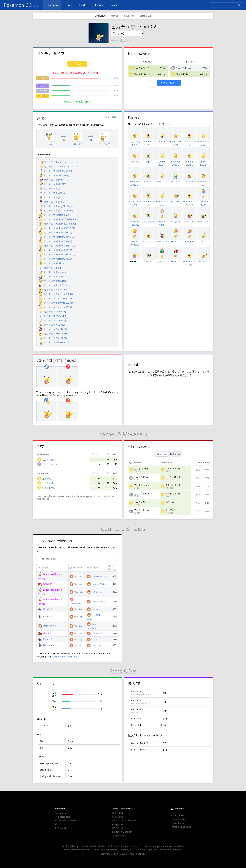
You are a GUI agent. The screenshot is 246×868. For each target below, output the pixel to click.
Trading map (119, 836)
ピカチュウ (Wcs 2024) (53, 338)
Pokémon (52, 6)
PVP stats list (62, 828)
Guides (83, 5)
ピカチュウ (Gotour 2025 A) (55, 250)
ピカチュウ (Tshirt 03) (52, 320)
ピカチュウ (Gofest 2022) (54, 215)
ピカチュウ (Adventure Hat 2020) (58, 166)
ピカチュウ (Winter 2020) (54, 342)
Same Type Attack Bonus (91, 496)
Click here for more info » (66, 657)
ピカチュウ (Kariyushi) (53, 272)
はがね (43, 91)
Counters (129, 16)
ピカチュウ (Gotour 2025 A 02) (57, 246)
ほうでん (46, 479)
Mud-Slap (76, 609)
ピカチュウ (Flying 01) (53, 188)
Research (116, 5)
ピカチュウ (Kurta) (51, 276)
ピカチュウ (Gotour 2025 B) (55, 259)
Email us (179, 809)
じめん (43, 78)
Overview (100, 16)
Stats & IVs (146, 16)
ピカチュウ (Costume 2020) (55, 171)
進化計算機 (118, 817)
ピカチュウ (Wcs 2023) (53, 334)
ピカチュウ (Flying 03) (53, 197)
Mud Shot (76, 576)
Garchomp (46, 645)
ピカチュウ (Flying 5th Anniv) (56, 206)
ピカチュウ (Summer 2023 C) (56, 298)
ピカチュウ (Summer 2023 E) (56, 307)
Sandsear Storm (96, 576)
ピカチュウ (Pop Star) (52, 281)
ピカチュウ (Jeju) (50, 268)
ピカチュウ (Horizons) (53, 263)
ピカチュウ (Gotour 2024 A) (55, 232)
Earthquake (94, 592)
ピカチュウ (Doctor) (52, 180)
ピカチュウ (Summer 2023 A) (56, 290)
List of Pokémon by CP (67, 821)
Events (99, 5)
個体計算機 (118, 813)
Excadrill (45, 609)
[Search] (226, 5)
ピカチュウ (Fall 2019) (53, 184)
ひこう (43, 86)
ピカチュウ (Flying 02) (53, 193)
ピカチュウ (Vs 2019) (52, 325)
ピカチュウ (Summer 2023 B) (56, 294)
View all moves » (169, 83)
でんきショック (142, 68)
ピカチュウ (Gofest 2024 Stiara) (57, 224)
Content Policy (178, 819)
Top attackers (62, 813)
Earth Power (95, 645)
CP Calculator (119, 828)
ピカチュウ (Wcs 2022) (53, 329)
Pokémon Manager (122, 832)
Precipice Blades (96, 584)
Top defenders (63, 817)
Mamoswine (47, 626)
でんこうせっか (184, 68)
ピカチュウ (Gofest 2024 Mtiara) (58, 219)
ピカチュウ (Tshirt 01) (52, 312)
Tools (68, 6)
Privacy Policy (177, 815)
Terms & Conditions (181, 827)
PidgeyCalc (118, 824)
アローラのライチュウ (53, 162)
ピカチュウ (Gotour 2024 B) (55, 241)
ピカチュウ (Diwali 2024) (54, 175)
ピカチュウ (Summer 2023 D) (56, 303)
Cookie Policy (177, 823)
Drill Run (93, 640)
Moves (114, 16)
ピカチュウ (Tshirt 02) (53, 316)
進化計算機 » (112, 117)
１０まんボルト (50, 483)
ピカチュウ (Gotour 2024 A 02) (57, 228)
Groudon (45, 584)
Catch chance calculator (124, 821)
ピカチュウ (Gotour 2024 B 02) (57, 237)
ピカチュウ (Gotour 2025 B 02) (57, 254)
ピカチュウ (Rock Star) (53, 285)
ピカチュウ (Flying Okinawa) (56, 210)
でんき (43, 96)
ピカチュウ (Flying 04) (53, 202)
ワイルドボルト (142, 74)
